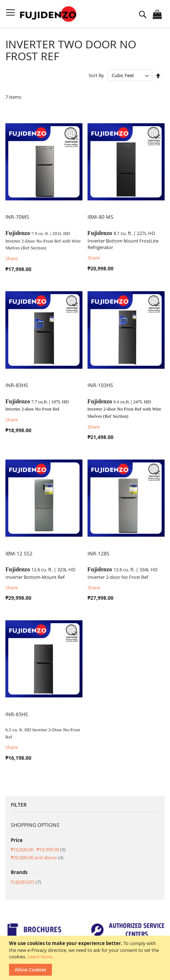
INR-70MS (17, 217)
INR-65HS (17, 714)
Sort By (96, 75)
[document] (86, 958)
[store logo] (49, 14)
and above (37, 857)
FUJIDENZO (26, 882)
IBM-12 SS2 (19, 553)
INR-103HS (100, 385)
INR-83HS (17, 385)
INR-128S (99, 553)
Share (12, 258)
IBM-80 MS (100, 217)
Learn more (40, 957)
